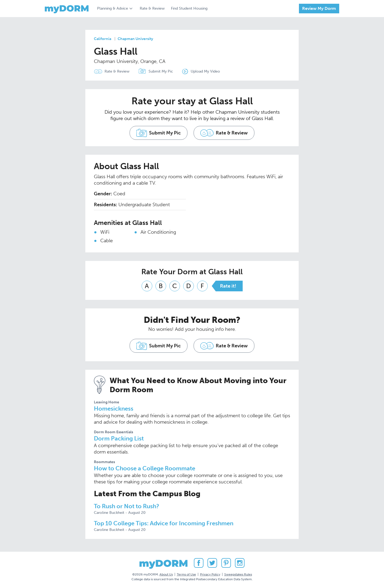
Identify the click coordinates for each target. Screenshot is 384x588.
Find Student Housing (189, 8)
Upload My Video (205, 71)
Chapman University (135, 39)
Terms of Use (186, 574)
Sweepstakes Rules (238, 574)
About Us (166, 574)
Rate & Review (152, 8)
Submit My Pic (161, 71)
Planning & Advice (113, 8)
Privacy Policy (210, 574)
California (103, 39)
